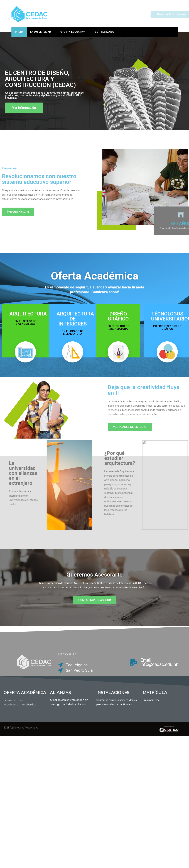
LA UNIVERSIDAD (42, 32)
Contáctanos (105, 32)
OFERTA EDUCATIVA (74, 32)
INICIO (19, 32)
